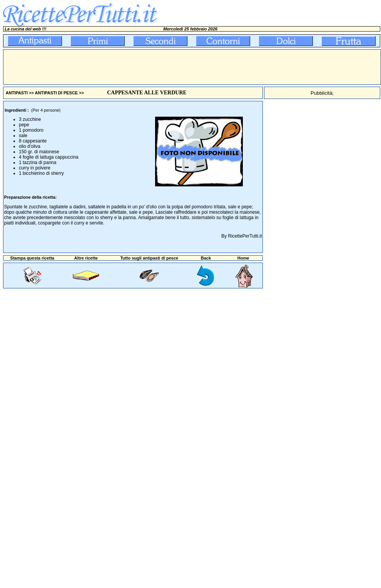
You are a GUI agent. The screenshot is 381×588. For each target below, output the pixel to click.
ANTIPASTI (17, 93)
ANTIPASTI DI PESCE (57, 93)
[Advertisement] (144, 67)
